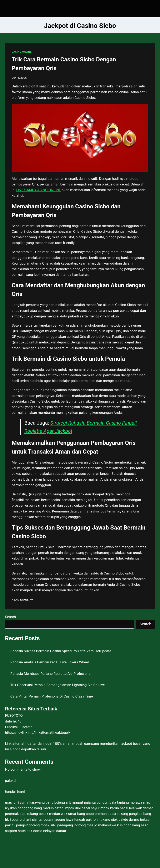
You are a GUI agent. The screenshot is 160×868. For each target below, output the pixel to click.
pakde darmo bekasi (134, 820)
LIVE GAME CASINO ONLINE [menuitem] (39, 190)
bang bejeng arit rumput (64, 802)
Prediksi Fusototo (19, 727)
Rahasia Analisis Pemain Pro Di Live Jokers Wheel (50, 662)
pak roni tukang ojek (102, 820)
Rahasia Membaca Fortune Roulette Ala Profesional (51, 674)
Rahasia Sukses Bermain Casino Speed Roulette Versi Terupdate (61, 651)
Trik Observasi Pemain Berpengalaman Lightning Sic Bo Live (58, 685)
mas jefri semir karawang (25, 802)
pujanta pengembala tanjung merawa (113, 802)
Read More (22, 599)
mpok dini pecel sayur (82, 808)
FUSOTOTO (14, 715)
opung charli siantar (27, 820)
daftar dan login (40, 744)
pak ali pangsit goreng (22, 825)
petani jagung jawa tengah (64, 820)
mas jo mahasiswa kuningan (109, 825)
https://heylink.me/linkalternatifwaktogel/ (38, 732)
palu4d (10, 781)
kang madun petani (49, 808)
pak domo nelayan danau (46, 831)
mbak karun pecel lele (117, 808)
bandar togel (15, 791)
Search (10, 617)
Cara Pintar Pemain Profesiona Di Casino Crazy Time (52, 696)
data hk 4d (13, 721)
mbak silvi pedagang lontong (63, 825)
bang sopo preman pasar (97, 814)
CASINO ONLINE (22, 52)
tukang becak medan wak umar (52, 814)
